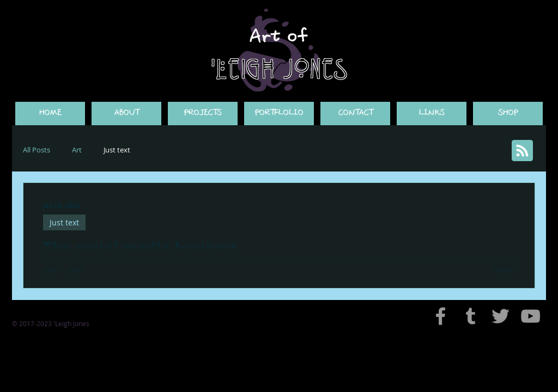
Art (77, 150)
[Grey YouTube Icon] (530, 316)
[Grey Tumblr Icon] (471, 316)
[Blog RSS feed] (522, 151)
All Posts (37, 150)
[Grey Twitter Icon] (501, 316)
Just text (117, 150)
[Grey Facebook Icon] (441, 316)
